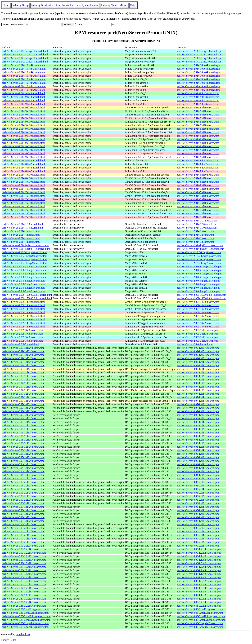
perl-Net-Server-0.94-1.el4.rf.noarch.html (23, 464)
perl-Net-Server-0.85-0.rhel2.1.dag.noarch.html (26, 620)
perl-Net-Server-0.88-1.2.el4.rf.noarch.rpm (199, 567)
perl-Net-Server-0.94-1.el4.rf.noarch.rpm (198, 464)
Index (7, 5)
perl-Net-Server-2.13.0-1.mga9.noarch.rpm (199, 252)
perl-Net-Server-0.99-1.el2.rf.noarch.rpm (198, 380)
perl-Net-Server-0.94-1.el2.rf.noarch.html (23, 479)
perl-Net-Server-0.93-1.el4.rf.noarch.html (23, 507)
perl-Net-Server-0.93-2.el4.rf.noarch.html (23, 489)
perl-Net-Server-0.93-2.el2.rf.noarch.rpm (198, 503)
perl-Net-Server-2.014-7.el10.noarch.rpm (198, 189)
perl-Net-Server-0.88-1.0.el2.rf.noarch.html (24, 581)
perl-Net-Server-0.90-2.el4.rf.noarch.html (23, 532)
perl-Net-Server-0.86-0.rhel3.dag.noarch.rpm (200, 609)
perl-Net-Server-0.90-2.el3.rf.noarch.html (23, 539)
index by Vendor (65, 5)
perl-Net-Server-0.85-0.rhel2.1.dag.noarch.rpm (201, 620)
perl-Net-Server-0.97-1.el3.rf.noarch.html (23, 404)
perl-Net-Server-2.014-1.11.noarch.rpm (197, 221)
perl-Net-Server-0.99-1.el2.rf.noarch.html (23, 380)
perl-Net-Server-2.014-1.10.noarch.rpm (197, 224)
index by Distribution (42, 5)
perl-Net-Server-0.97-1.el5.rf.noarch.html (23, 383)
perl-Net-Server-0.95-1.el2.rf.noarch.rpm (198, 461)
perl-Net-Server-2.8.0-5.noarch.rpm (195, 344)
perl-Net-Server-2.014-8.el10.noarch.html (23, 175)
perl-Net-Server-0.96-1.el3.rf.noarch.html (23, 429)
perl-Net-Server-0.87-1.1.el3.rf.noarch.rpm (199, 592)
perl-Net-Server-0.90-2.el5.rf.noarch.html (23, 524)
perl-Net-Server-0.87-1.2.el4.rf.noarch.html (24, 584)
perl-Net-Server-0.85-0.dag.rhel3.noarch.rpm (200, 623)
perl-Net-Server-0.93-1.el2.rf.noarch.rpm (198, 521)
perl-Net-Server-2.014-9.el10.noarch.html (23, 108)
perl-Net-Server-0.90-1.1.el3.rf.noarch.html (24, 556)
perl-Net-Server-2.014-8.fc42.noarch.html (23, 161)
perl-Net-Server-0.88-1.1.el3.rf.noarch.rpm (199, 574)
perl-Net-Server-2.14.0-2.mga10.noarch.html (25, 51)
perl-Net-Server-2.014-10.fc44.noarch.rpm (198, 65)
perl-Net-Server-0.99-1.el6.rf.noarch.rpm (198, 348)
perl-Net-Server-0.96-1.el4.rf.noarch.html (23, 422)
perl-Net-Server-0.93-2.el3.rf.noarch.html (23, 496)
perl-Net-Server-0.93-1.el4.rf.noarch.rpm (198, 507)
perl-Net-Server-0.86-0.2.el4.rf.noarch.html (24, 602)
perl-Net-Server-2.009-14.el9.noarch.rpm (198, 302)
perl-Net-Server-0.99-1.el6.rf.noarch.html (23, 348)
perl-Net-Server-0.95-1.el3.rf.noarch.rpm (198, 454)
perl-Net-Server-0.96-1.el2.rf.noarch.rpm (198, 436)
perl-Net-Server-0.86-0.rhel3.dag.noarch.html (25, 609)
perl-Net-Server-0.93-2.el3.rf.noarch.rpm (198, 496)
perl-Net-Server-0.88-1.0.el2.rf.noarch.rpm (199, 581)
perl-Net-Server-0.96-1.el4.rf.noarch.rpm (198, 422)
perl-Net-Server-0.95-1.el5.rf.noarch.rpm (198, 440)
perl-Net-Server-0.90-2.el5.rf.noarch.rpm (198, 524)
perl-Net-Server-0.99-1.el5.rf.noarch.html (23, 355)
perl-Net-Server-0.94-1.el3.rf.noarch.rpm (198, 471)
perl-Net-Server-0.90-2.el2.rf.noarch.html (23, 546)
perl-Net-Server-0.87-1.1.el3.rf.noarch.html (24, 592)
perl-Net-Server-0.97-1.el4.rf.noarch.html (23, 394)
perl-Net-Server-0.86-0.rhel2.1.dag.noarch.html (26, 616)
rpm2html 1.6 (23, 634)
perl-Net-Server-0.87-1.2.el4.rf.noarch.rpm (199, 584)
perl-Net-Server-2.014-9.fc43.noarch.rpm (198, 93)
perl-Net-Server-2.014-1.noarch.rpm (195, 231)
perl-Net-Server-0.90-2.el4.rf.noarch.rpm (198, 532)
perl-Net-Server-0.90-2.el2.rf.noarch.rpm (198, 546)
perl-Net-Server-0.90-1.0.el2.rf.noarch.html (24, 563)
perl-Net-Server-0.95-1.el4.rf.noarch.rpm (198, 447)
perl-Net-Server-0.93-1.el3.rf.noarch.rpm (198, 514)
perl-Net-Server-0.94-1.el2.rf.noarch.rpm (198, 479)
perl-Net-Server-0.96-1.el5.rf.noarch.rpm (198, 415)
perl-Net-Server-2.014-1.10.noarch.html (22, 224)
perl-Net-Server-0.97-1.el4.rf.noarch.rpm (198, 394)
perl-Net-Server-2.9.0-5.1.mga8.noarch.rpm (199, 267)
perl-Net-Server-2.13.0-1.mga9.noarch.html (24, 252)
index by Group (20, 5)
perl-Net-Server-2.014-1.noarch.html (21, 231)
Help (133, 5)
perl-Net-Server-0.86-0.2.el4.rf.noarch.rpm (199, 602)
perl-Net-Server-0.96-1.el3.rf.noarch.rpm (198, 429)
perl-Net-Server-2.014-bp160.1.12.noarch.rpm (200, 249)
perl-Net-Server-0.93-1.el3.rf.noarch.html (23, 514)
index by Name (109, 5)
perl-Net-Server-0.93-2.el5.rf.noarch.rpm (198, 482)
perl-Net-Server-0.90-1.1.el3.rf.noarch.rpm (199, 556)
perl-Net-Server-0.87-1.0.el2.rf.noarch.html (24, 599)
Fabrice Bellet (9, 640)
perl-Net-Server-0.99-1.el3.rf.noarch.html (23, 373)
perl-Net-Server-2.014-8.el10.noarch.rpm (198, 175)
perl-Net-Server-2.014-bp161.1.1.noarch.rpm (200, 245)
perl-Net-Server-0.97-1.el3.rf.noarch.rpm (198, 404)
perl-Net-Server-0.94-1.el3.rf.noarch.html (23, 471)
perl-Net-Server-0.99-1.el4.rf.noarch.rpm (198, 362)
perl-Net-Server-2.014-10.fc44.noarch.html (24, 65)
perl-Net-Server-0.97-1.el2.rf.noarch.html (23, 411)
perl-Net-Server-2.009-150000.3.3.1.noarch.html (27, 295)
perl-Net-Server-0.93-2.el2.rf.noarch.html (23, 503)
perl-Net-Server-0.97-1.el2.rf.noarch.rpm (198, 411)
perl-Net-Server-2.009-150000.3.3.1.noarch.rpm (201, 295)
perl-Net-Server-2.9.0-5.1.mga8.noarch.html (25, 267)
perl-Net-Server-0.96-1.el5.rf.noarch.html (23, 415)
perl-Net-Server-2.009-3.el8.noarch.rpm (197, 330)
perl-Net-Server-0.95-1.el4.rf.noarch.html (23, 447)
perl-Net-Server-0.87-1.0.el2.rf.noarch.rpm (199, 599)
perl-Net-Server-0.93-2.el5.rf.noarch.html (23, 482)
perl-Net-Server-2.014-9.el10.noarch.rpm (198, 108)
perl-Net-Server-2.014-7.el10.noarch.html (23, 189)
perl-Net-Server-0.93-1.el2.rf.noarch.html (23, 521)
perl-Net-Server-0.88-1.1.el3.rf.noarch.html (24, 574)
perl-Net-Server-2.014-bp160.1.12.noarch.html (26, 249)
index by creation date (87, 5)
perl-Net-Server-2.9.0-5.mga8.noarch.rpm (198, 281)
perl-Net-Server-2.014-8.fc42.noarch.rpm (198, 161)
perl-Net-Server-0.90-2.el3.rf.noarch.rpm (198, 539)
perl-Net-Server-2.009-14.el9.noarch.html (23, 302)
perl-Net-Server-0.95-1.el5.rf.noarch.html (23, 440)
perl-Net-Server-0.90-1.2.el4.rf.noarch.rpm (199, 549)
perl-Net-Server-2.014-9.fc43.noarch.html (23, 93)
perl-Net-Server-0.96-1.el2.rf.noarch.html (23, 436)
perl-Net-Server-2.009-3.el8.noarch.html (23, 330)
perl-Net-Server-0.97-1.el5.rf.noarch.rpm (198, 383)
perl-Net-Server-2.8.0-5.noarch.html (20, 344)
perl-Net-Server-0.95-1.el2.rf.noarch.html (23, 461)
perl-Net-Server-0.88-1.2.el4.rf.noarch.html (24, 567)
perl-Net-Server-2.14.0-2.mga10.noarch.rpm (199, 51)
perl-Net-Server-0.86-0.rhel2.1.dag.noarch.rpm (201, 616)
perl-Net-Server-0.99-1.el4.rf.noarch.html (23, 362)
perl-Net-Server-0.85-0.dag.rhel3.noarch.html (25, 623)
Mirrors (124, 5)
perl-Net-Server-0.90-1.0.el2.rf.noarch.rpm (199, 563)
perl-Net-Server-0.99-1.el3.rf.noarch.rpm (198, 373)
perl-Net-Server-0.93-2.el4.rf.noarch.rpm (198, 489)
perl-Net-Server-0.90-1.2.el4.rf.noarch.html (24, 549)
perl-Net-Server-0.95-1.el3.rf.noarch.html (23, 454)
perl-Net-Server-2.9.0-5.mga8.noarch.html (24, 281)
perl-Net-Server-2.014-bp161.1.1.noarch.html (25, 245)
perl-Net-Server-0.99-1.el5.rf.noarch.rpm (198, 355)
